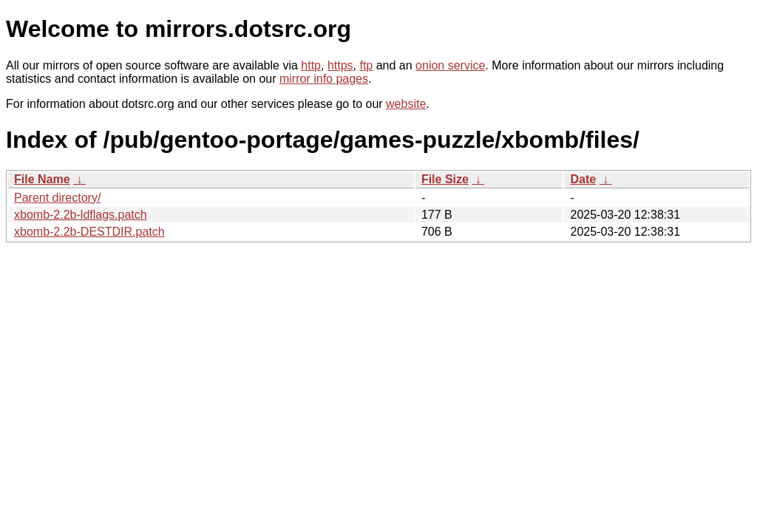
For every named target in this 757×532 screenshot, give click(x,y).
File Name (42, 179)
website (406, 104)
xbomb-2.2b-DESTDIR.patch (89, 232)
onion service (450, 65)
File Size (445, 179)
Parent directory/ (57, 198)
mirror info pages (324, 79)
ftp (366, 65)
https (340, 65)
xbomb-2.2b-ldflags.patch (81, 215)
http (311, 65)
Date (583, 179)
